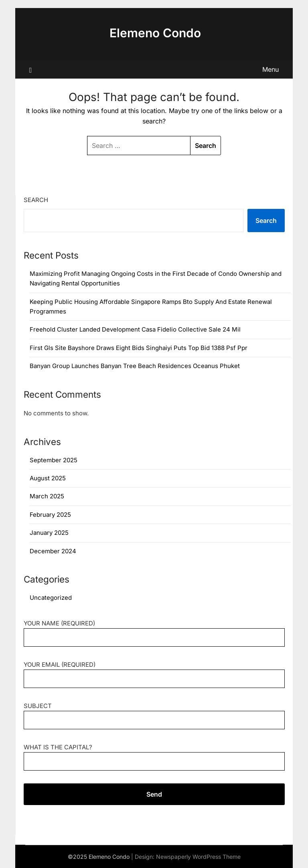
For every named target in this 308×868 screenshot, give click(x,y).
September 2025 (54, 460)
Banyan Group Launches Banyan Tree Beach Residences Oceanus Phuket (135, 366)
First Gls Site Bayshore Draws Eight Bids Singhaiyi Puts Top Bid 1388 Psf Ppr (139, 348)
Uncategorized (51, 598)
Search (36, 200)
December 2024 (53, 551)
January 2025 (49, 533)
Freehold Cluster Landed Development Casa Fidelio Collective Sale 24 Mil (135, 329)
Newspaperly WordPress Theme (198, 857)
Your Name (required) (154, 630)
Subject (154, 713)
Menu (271, 69)
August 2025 (48, 478)
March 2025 (47, 496)
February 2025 (50, 515)
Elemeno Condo (155, 33)
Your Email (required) (154, 672)
